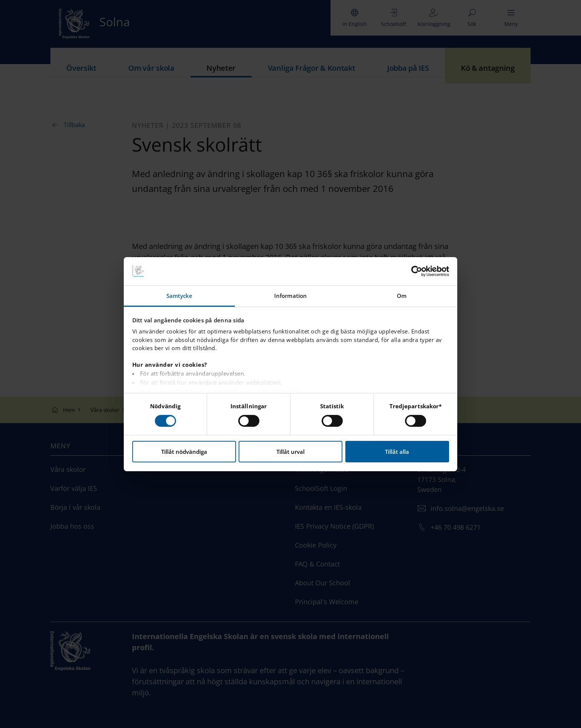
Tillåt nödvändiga (184, 452)
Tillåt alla (397, 452)
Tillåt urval (290, 452)
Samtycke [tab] (180, 296)
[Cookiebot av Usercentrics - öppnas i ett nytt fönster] (417, 271)
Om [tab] (402, 296)
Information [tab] (290, 296)
